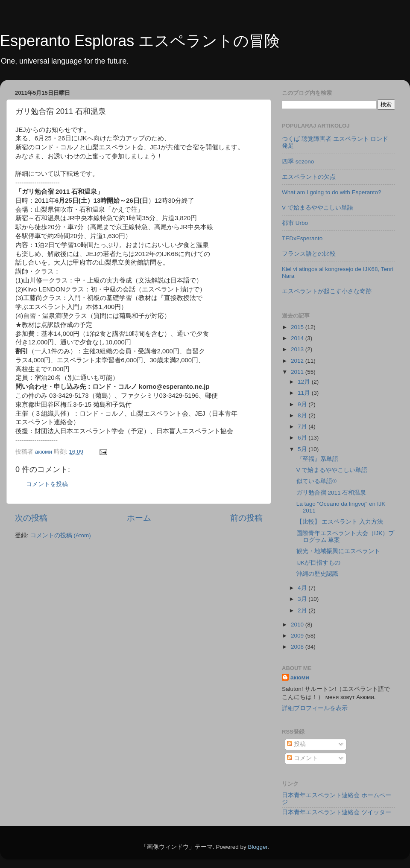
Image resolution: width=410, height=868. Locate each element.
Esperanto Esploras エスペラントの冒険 (140, 41)
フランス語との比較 (309, 254)
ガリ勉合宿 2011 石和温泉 (331, 493)
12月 (305, 382)
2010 (298, 625)
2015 (298, 327)
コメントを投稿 (47, 484)
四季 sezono (298, 162)
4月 (303, 588)
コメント (302, 758)
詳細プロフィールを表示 (315, 708)
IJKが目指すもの (319, 563)
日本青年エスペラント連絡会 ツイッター (337, 812)
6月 (303, 438)
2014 (298, 338)
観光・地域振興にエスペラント (338, 551)
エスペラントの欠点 (309, 177)
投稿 (296, 744)
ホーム (139, 518)
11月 (305, 393)
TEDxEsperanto (302, 238)
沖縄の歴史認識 (317, 574)
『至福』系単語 (317, 459)
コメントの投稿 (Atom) (61, 535)
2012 (298, 361)
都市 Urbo (295, 223)
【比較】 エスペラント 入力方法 (340, 522)
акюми (300, 677)
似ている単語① (317, 481)
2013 (298, 349)
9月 (303, 404)
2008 (298, 647)
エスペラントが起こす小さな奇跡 (327, 291)
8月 (303, 415)
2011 (298, 372)
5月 (303, 449)
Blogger (258, 847)
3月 (303, 599)
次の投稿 (31, 518)
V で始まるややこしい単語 (318, 208)
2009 (298, 636)
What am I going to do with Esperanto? (332, 192)
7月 (303, 427)
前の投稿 (246, 518)
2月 (303, 610)
